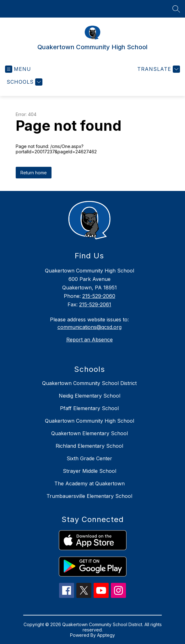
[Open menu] (18, 69)
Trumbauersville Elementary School (89, 496)
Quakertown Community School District (89, 383)
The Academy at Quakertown (90, 483)
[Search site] (176, 9)
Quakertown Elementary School (90, 433)
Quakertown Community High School (90, 421)
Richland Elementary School (89, 446)
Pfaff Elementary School (89, 408)
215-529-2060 (99, 296)
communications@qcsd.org (90, 327)
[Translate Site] (158, 69)
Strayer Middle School (90, 471)
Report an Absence (90, 340)
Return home (34, 173)
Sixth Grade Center (89, 458)
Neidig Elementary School (90, 396)
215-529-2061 (95, 304)
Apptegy (106, 635)
